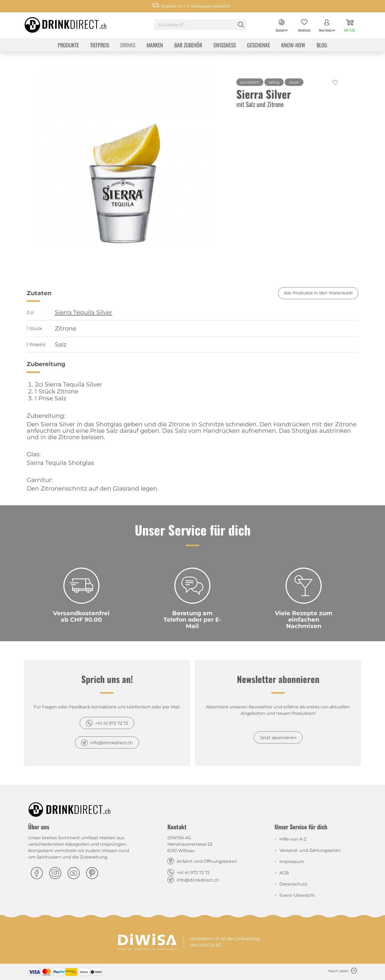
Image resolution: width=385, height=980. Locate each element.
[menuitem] (200, 25)
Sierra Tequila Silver (84, 313)
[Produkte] (68, 46)
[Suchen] (241, 25)
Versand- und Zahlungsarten (310, 850)
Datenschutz (293, 884)
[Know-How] (293, 46)
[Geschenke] (259, 46)
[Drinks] (128, 46)
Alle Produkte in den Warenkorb (318, 293)
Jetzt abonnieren (278, 738)
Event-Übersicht (297, 895)
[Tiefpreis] (100, 46)
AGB (284, 873)
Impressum (292, 862)
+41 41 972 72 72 (112, 723)
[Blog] (322, 46)
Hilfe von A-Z (293, 839)
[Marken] (155, 46)
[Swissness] (225, 46)
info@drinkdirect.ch (112, 743)
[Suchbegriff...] (200, 25)
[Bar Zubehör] (188, 46)
